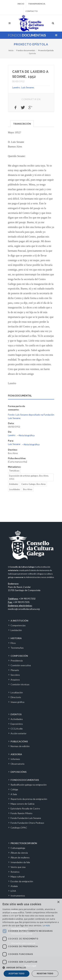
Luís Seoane (28, 87)
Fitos (13, 643)
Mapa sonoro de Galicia (22, 804)
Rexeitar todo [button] (45, 974)
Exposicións (17, 724)
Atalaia (14, 886)
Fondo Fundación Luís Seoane (26, 818)
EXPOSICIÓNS (19, 772)
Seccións (15, 675)
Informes (15, 759)
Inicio (21, 4)
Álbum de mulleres (20, 857)
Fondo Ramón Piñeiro (21, 813)
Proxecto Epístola (31, 44)
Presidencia (17, 661)
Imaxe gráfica (17, 702)
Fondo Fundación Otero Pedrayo (27, 823)
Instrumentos (18, 896)
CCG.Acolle (17, 729)
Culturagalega (18, 848)
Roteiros (15, 872)
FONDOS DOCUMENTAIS (25, 780)
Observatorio (18, 764)
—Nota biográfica (26, 435)
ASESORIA (16, 754)
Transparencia (37, 4)
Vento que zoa (18, 867)
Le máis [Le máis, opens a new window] (46, 926)
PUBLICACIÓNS (19, 741)
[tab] (22, 123)
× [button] (58, 902)
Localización (17, 692)
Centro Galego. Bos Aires (33, 484)
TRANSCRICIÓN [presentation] (22, 124)
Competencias (18, 625)
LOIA (13, 891)
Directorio (16, 697)
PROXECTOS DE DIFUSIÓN (24, 843)
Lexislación (16, 630)
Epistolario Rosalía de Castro (25, 808)
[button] (31, 968)
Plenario (15, 670)
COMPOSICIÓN (19, 656)
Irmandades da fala (20, 862)
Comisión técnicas (20, 684)
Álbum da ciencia (19, 853)
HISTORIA (16, 638)
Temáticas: (14, 471)
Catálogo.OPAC (19, 828)
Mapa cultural (18, 877)
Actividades (17, 719)
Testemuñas (17, 648)
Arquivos (15, 680)
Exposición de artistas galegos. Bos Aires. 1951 (29, 477)
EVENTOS (16, 714)
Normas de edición (20, 746)
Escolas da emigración (22, 881)
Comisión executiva (21, 665)
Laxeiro (16, 87)
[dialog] (31, 939)
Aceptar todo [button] (17, 974)
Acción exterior (19, 733)
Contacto (31, 11)
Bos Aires (28, 489)
